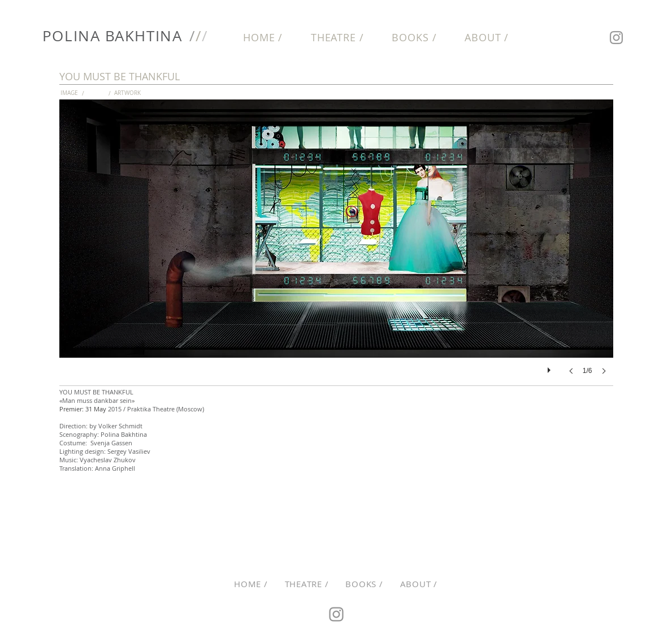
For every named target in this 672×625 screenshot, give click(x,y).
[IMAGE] (76, 93)
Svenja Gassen (111, 443)
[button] (103, 93)
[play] (550, 367)
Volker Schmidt (121, 426)
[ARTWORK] (130, 93)
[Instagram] (616, 38)
